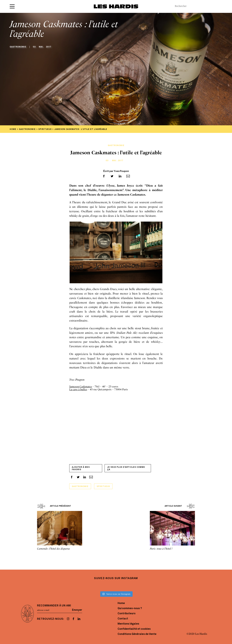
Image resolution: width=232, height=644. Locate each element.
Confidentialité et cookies (134, 629)
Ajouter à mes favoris (81, 468)
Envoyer (77, 610)
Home (121, 603)
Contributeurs (127, 614)
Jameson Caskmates (81, 387)
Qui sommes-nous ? (130, 608)
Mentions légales (128, 624)
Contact (123, 619)
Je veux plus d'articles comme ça (126, 468)
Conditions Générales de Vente (137, 634)
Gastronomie (80, 487)
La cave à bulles (78, 389)
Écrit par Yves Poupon (116, 171)
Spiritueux (103, 487)
